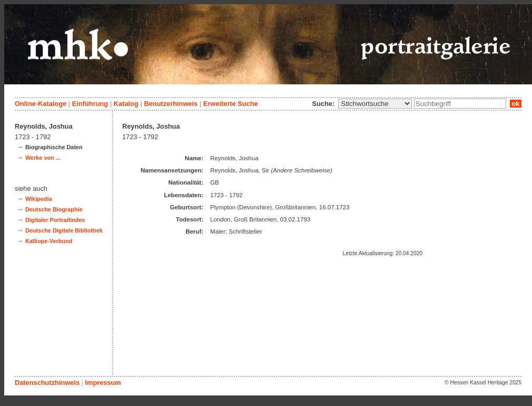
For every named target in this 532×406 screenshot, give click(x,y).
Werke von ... (43, 158)
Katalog (126, 104)
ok (516, 104)
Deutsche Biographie (54, 209)
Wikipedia (39, 199)
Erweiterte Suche (231, 104)
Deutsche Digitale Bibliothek (64, 230)
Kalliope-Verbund (49, 241)
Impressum (103, 383)
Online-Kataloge (41, 104)
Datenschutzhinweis (47, 383)
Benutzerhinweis (171, 104)
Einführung (90, 104)
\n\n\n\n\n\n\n (375, 104)
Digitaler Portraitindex (55, 220)
